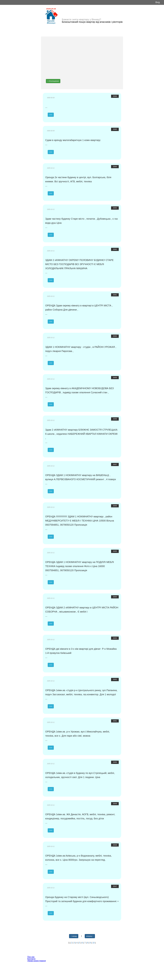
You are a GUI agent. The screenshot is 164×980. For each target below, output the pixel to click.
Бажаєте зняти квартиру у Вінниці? (82, 19)
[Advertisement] (82, 57)
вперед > (90, 936)
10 (94, 943)
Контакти (31, 959)
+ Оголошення (53, 81)
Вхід (158, 2)
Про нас (31, 957)
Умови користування (37, 961)
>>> (51, 115)
